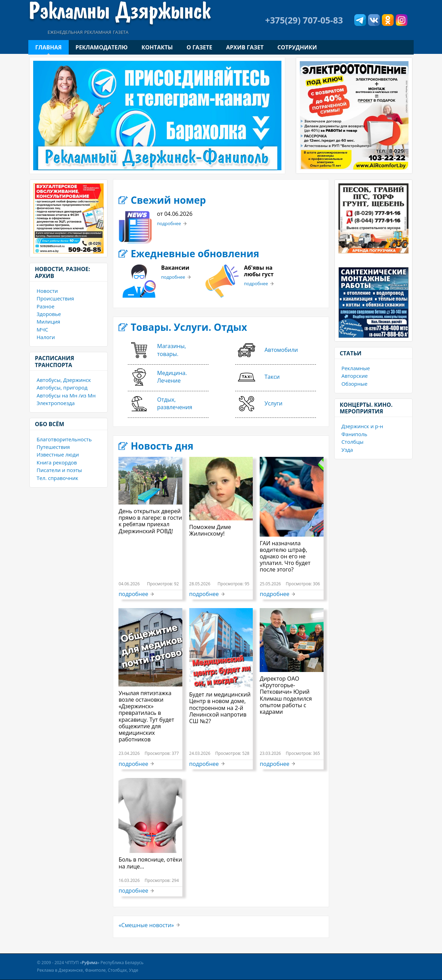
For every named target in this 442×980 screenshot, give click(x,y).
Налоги (46, 337)
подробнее (169, 224)
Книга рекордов (57, 462)
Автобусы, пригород (62, 387)
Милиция (48, 321)
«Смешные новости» (146, 925)
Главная (49, 47)
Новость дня (162, 446)
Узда (347, 450)
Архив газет (245, 47)
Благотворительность (64, 439)
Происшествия (55, 298)
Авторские (355, 376)
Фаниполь (354, 434)
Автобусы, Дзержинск (64, 380)
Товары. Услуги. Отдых (189, 327)
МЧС (42, 329)
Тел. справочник (57, 478)
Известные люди (58, 454)
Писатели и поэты (59, 470)
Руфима (90, 963)
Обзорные (354, 384)
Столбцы (353, 442)
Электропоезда (56, 403)
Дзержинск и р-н (362, 426)
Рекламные (356, 368)
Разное (46, 306)
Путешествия (53, 447)
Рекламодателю (102, 47)
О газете (199, 47)
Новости (47, 291)
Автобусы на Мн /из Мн (66, 395)
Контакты (157, 47)
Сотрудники (297, 47)
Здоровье (49, 314)
